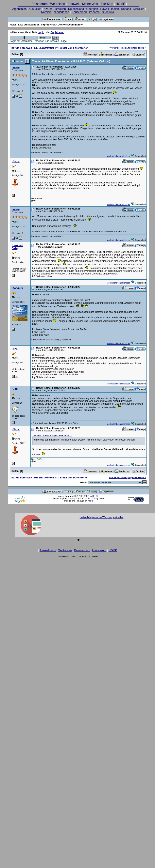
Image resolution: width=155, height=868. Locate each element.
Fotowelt (74, 4)
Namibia (46, 12)
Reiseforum (40, 4)
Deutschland (76, 9)
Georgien (92, 9)
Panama (94, 12)
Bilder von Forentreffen (74, 48)
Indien (115, 9)
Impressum (99, 550)
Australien (35, 9)
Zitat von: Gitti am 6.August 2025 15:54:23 (52, 436)
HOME (120, 4)
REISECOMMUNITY (46, 48)
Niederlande (61, 12)
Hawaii (104, 9)
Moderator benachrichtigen (119, 156)
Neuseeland (79, 12)
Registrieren (57, 32)
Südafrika (108, 12)
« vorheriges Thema (118, 48)
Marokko (139, 9)
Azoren (48, 9)
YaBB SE (95, 496)
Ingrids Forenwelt (21, 48)
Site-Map (107, 4)
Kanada (126, 9)
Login (41, 32)
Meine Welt (90, 4)
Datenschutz (82, 550)
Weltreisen (58, 4)
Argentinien (19, 9)
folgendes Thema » (137, 48)
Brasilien (60, 9)
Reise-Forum (48, 550)
